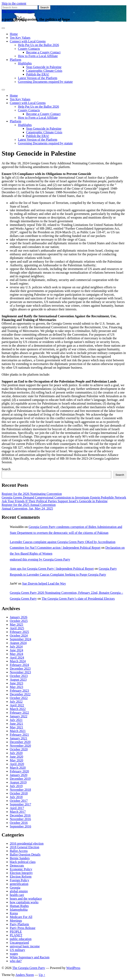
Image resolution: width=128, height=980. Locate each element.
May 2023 (16, 687)
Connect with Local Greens (28, 41)
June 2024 (16, 650)
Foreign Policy (19, 880)
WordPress (73, 968)
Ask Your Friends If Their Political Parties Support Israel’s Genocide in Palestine (55, 501)
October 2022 (19, 698)
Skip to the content (14, 3)
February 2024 (19, 665)
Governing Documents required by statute (45, 82)
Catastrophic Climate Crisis (44, 71)
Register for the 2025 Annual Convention (29, 505)
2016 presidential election (27, 843)
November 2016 (20, 819)
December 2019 (20, 779)
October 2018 (19, 793)
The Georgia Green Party (18, 11)
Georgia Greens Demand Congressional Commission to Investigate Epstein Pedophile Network (64, 497)
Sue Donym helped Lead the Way (44, 583)
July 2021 (16, 720)
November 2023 (20, 672)
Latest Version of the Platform (38, 78)
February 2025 (19, 632)
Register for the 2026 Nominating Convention (32, 494)
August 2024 (18, 643)
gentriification (19, 884)
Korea (14, 913)
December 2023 (20, 669)
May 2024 (16, 654)
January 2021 (19, 738)
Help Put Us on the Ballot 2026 (38, 45)
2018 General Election (24, 847)
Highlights (25, 63)
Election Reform (21, 877)
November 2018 (20, 790)
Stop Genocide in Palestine (44, 67)
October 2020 (19, 749)
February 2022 (19, 713)
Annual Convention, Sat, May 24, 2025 (27, 508)
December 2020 (20, 742)
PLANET (16, 935)
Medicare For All (21, 917)
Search (6, 469)
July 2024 (16, 647)
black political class (23, 862)
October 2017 (19, 801)
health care (17, 895)
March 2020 (18, 768)
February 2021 (19, 735)
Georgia (15, 888)
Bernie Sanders (20, 858)
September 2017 (20, 804)
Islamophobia (19, 910)
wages (14, 954)
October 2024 (19, 635)
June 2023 (16, 683)
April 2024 (17, 658)
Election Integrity (21, 873)
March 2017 (18, 812)
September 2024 (20, 639)
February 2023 (19, 691)
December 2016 (20, 815)
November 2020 (20, 746)
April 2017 (17, 808)
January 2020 (19, 775)
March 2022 (18, 709)
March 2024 (18, 661)
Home (14, 34)
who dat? (16, 961)
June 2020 (16, 757)
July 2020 (16, 753)
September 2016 (20, 826)
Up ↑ (42, 975)
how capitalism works (24, 902)
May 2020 (16, 760)
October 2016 (19, 823)
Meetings (16, 921)
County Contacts (29, 49)
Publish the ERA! (38, 74)
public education (21, 939)
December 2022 (20, 694)
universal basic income (25, 946)
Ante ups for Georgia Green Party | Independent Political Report (52, 569)
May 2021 (16, 727)
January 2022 (19, 716)
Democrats (17, 866)
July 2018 (16, 797)
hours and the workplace (26, 899)
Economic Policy (21, 869)
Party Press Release (23, 928)
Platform (16, 60)
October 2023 (19, 676)
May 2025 (16, 624)
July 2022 (16, 702)
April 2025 (17, 628)
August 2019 (18, 782)
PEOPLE (16, 932)
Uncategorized (19, 943)
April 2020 (17, 764)
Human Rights (19, 906)
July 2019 (16, 786)
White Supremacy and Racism (30, 957)
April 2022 (17, 705)
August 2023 (18, 680)
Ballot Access (19, 851)
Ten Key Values (20, 38)
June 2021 (16, 724)
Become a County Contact (43, 52)
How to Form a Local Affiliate (38, 56)
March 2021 (18, 731)
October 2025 (19, 621)
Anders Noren (25, 975)
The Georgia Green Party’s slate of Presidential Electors (78, 599)
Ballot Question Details (25, 854)
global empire (19, 891)
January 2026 (19, 617)
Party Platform (19, 924)
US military (17, 950)
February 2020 (19, 771)
